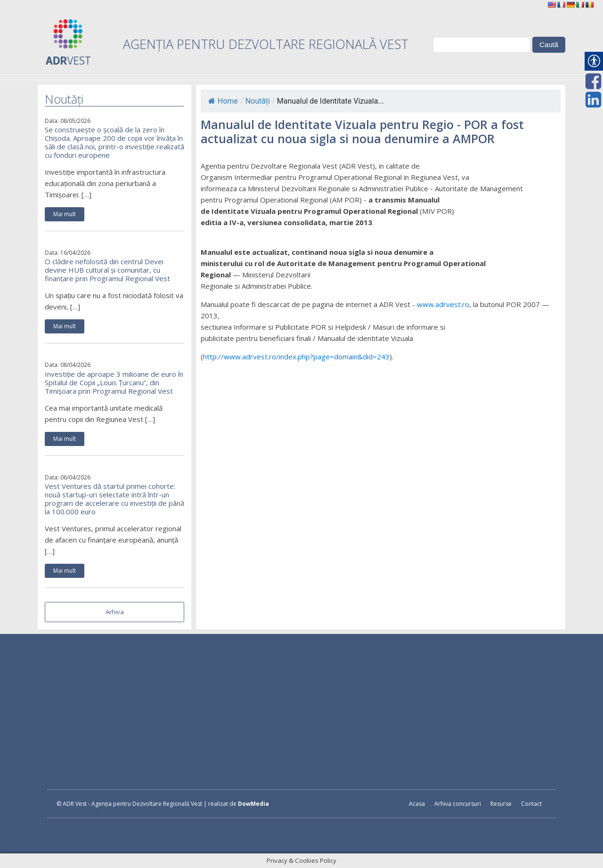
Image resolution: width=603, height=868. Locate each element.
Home (223, 101)
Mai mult (65, 214)
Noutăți (258, 101)
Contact (531, 804)
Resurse (501, 804)
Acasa (417, 804)
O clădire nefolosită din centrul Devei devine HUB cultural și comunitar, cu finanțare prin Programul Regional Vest (107, 270)
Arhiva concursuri (458, 804)
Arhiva (115, 612)
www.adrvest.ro (443, 304)
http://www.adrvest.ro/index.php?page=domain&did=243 (296, 357)
